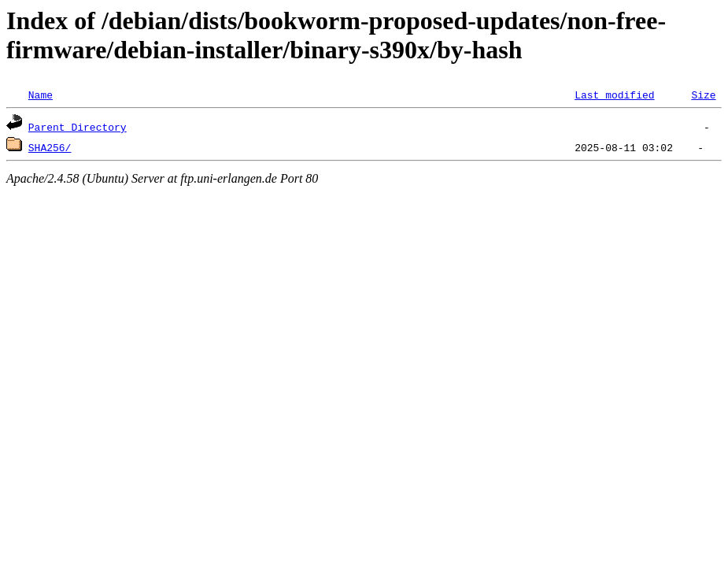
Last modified (614, 94)
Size (703, 94)
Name (41, 94)
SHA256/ (50, 147)
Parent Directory (78, 127)
